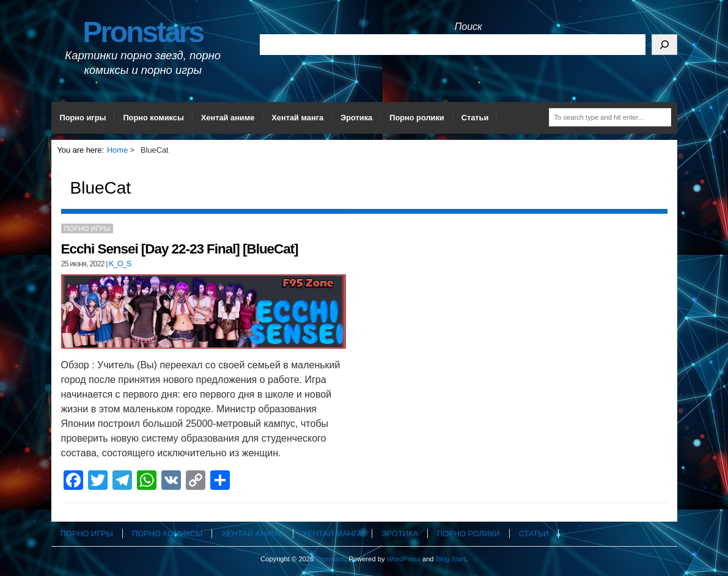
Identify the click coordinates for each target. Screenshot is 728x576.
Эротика (356, 118)
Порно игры (83, 118)
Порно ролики (417, 118)
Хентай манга (297, 118)
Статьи (475, 118)
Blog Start (451, 559)
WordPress (404, 559)
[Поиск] (664, 45)
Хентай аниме (228, 118)
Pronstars (143, 32)
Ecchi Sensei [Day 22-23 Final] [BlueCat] (180, 249)
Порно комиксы (153, 118)
